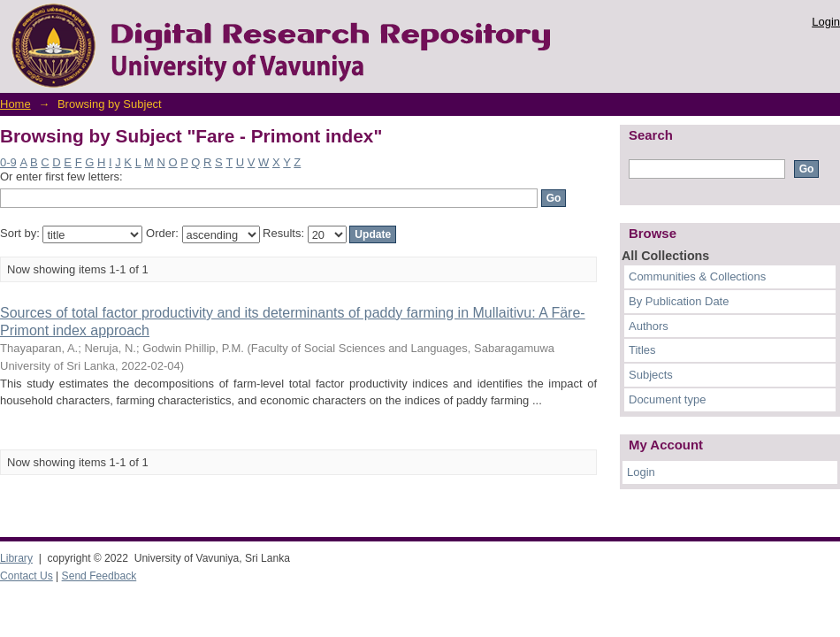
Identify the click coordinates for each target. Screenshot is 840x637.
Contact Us (27, 576)
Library (16, 558)
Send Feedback (99, 576)
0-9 (8, 162)
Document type (667, 399)
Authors (649, 326)
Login (826, 22)
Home (15, 104)
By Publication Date (679, 301)
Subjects (651, 375)
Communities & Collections (697, 276)
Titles (642, 350)
